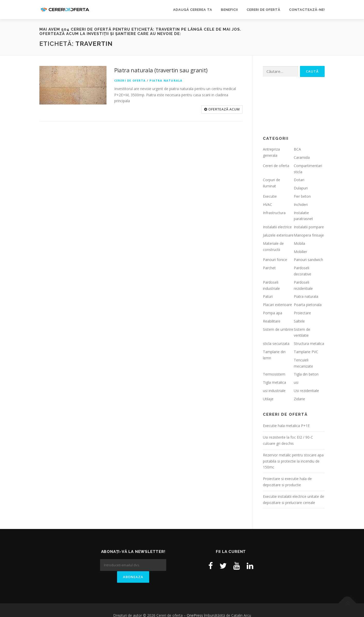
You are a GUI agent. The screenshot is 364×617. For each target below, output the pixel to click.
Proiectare (302, 313)
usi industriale (274, 391)
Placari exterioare (277, 305)
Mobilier (300, 252)
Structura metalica (309, 344)
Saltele (299, 321)
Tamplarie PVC (306, 352)
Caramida (302, 157)
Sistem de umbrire (278, 329)
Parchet (269, 268)
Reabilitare (272, 321)
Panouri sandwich (308, 260)
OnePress (195, 605)
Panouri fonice (275, 260)
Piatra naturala (166, 80)
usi (296, 382)
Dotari (299, 180)
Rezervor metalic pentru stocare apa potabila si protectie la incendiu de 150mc (293, 461)
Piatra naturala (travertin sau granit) (161, 70)
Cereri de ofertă (264, 10)
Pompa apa (273, 313)
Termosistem (274, 374)
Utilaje (268, 399)
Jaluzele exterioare (278, 235)
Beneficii (229, 10)
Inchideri (301, 205)
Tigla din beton (306, 374)
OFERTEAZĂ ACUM (222, 109)
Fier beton (302, 196)
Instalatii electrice (277, 227)
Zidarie (299, 399)
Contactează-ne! (307, 10)
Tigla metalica (274, 382)
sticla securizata (276, 344)
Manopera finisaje (309, 235)
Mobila (299, 243)
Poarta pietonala (308, 305)
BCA (297, 149)
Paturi (268, 296)
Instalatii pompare (309, 227)
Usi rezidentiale (306, 391)
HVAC (268, 205)
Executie (270, 196)
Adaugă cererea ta (193, 10)
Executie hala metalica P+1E (286, 426)
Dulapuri (301, 188)
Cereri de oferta (130, 80)
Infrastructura (274, 213)
